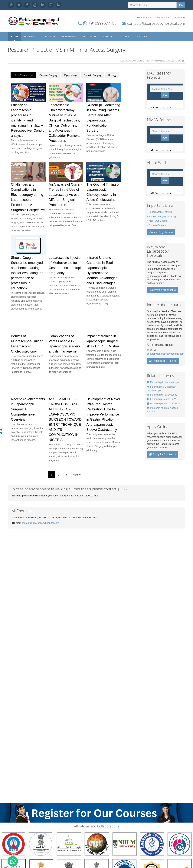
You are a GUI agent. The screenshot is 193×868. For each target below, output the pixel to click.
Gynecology (71, 75)
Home (14, 36)
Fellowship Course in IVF (162, 399)
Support (108, 36)
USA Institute (179, 17)
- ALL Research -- (23, 75)
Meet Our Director (158, 221)
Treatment (69, 36)
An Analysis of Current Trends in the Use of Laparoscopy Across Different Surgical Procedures (65, 195)
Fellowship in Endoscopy (162, 395)
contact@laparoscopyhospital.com (156, 23)
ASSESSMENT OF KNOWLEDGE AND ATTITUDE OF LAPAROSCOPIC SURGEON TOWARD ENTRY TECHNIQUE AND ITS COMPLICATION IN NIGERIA (65, 419)
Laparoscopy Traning (160, 212)
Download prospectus (163, 290)
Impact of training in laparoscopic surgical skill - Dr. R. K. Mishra (103, 341)
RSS (124, 489)
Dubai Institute (162, 17)
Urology (112, 75)
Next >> (77, 475)
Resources (90, 36)
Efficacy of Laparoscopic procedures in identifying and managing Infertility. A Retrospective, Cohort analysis (27, 120)
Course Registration (161, 232)
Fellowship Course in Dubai (163, 404)
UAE (168, 61)
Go (181, 5)
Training (30, 36)
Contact (142, 36)
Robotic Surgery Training (162, 216)
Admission (49, 36)
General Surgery (48, 75)
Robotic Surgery (92, 75)
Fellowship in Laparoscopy (163, 382)
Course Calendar (158, 225)
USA (178, 61)
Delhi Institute (144, 17)
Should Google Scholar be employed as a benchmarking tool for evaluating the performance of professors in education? (27, 273)
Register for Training (163, 361)
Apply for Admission (163, 454)
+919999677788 (103, 23)
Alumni (125, 36)
